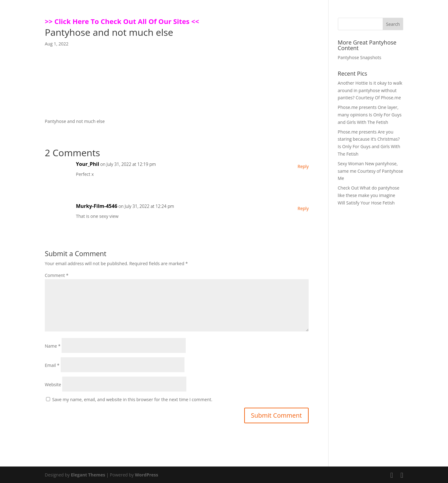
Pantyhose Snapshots (360, 57)
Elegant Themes (88, 475)
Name (53, 346)
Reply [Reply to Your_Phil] (303, 166)
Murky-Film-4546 (97, 206)
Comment (57, 275)
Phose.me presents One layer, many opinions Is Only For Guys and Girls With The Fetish (370, 115)
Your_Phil (88, 164)
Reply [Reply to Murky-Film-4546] (303, 208)
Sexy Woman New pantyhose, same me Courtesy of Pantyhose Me (371, 171)
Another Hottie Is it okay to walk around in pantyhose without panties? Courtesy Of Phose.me (370, 90)
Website (53, 385)
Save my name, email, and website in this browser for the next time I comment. (132, 399)
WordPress (146, 475)
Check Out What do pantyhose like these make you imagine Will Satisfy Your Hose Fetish (369, 195)
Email (52, 365)
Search (393, 24)
